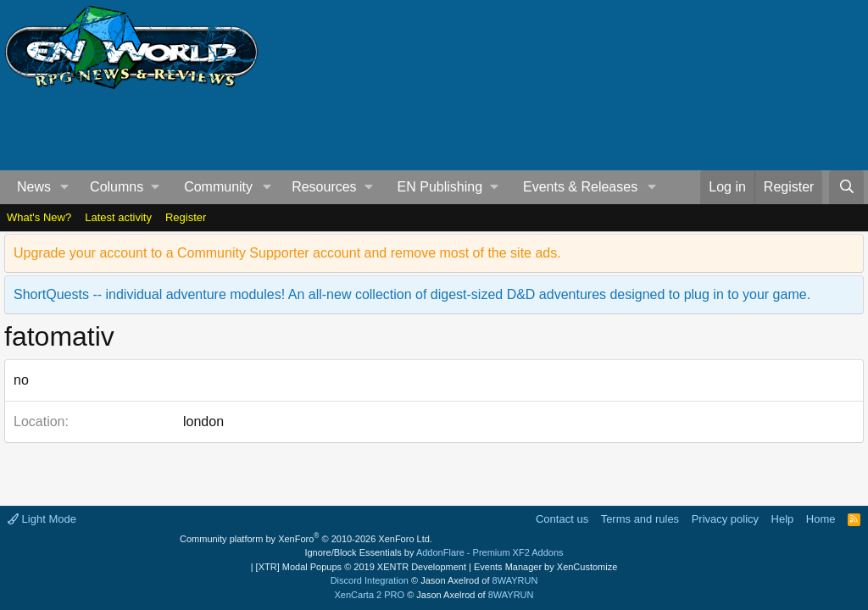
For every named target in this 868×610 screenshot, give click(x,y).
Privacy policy (725, 519)
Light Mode (42, 519)
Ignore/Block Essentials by (434, 552)
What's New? (39, 217)
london (203, 421)
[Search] (846, 187)
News (34, 187)
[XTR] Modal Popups (361, 567)
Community (218, 187)
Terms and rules (640, 519)
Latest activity (118, 217)
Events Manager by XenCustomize (545, 567)
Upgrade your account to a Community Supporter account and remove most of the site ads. (287, 253)
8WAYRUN (515, 580)
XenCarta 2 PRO (370, 595)
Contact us (562, 519)
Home (821, 519)
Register (186, 217)
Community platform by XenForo (306, 539)
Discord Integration (370, 580)
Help (783, 519)
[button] (65, 187)
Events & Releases (580, 187)
